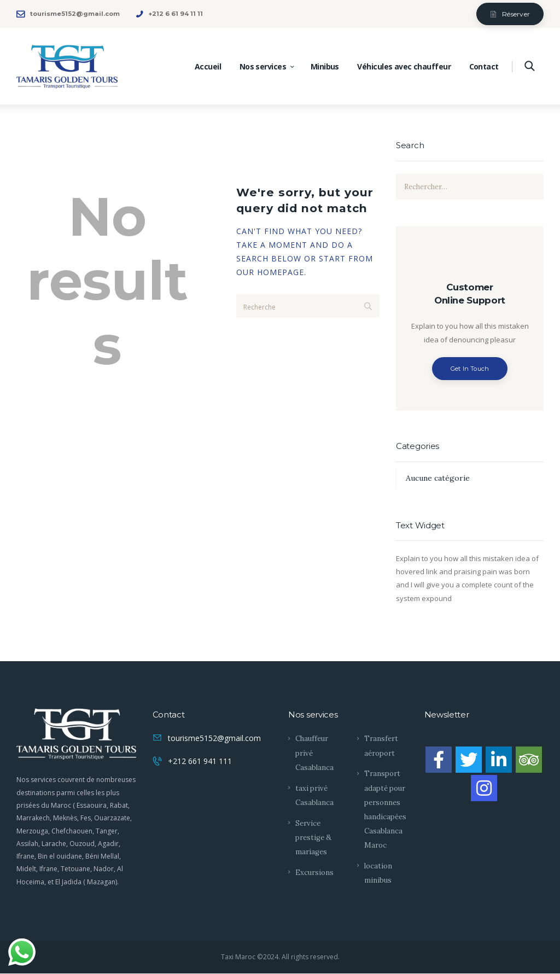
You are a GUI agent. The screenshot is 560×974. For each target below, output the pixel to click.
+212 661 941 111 (200, 761)
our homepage (270, 272)
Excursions (314, 873)
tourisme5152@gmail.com (214, 738)
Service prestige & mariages (313, 838)
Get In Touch (470, 369)
